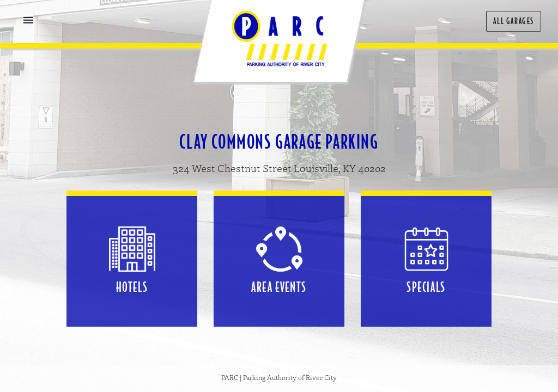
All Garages (514, 21)
